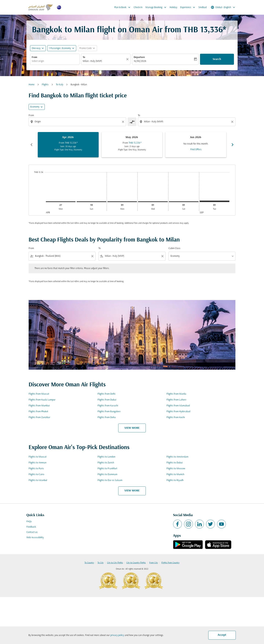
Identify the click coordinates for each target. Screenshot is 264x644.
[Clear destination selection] (233, 122)
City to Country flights (136, 563)
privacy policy (117, 635)
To (84, 57)
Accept (222, 635)
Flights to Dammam (107, 474)
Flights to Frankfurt (107, 469)
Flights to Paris (36, 469)
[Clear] (128, 59)
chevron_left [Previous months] (32, 145)
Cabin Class (174, 248)
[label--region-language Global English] (223, 7)
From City (154, 563)
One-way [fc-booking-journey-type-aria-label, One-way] (36, 48)
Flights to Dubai (175, 463)
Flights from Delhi (106, 394)
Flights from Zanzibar (39, 417)
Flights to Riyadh (175, 480)
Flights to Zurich (106, 463)
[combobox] (55, 61)
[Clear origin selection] (124, 122)
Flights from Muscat (39, 394)
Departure (139, 57)
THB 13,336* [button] (205, 30)
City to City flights (115, 563)
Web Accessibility (35, 538)
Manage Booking (157, 7)
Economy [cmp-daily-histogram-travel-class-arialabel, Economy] (35, 107)
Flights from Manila (176, 394)
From (34, 57)
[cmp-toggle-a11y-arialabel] (132, 122)
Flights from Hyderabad (178, 412)
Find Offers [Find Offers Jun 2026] (196, 150)
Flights (45, 85)
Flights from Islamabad (178, 406)
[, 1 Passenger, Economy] (60, 48)
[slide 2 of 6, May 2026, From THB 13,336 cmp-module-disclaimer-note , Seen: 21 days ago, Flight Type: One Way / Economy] (132, 145)
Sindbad (202, 7)
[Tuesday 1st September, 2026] (214, 201)
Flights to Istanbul (38, 480)
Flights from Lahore (176, 400)
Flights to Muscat (38, 457)
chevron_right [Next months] (232, 145)
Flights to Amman (37, 463)
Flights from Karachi (108, 406)
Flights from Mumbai (39, 406)
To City (101, 563)
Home (32, 85)
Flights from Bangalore (109, 412)
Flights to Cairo (36, 474)
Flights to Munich (175, 474)
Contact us (32, 532)
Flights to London (106, 457)
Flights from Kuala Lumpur (42, 400)
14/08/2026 (140, 61)
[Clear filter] (92, 256)
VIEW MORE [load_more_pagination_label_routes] (132, 428)
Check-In (138, 7)
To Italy (60, 85)
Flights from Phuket (38, 412)
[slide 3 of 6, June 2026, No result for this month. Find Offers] (196, 145)
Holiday (173, 7)
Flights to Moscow (176, 469)
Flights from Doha (107, 417)
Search (217, 59)
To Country (89, 563)
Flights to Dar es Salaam (110, 480)
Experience (189, 7)
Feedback (31, 527)
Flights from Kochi (176, 417)
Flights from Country (170, 563)
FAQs (29, 522)
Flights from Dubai (107, 400)
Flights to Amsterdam (177, 457)
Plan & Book (123, 7)
